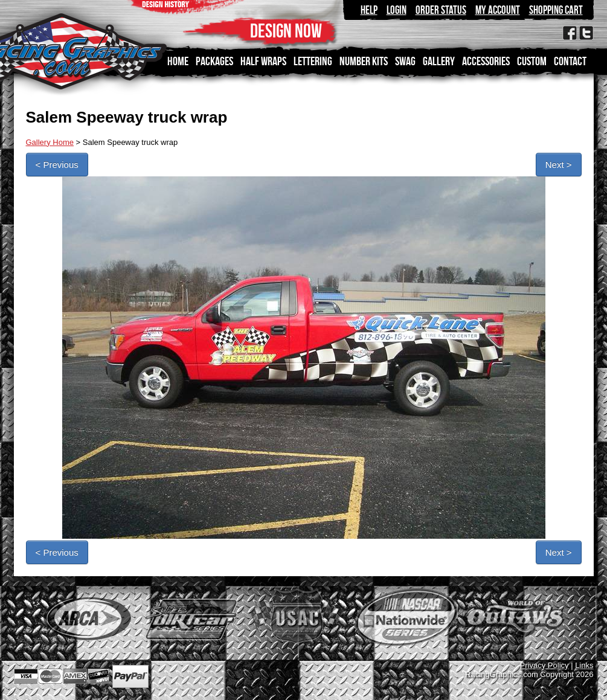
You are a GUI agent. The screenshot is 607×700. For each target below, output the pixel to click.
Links (584, 665)
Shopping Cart (556, 10)
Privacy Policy (544, 665)
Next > (559, 165)
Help (369, 10)
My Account (498, 10)
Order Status (441, 10)
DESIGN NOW (286, 31)
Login (397, 10)
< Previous (57, 165)
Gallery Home (50, 142)
